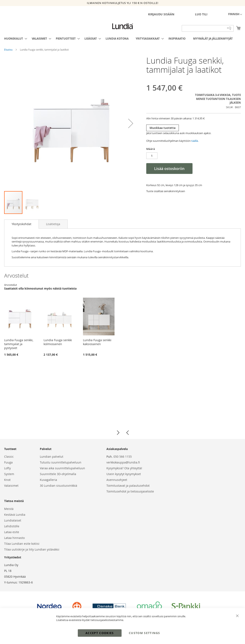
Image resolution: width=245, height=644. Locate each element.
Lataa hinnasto (14, 538)
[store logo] (123, 26)
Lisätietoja (53, 224)
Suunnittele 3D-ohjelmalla (58, 474)
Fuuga (8, 462)
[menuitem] (14, 39)
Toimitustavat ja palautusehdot (128, 486)
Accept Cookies (100, 633)
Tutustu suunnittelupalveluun (61, 462)
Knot (7, 480)
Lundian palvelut (52, 457)
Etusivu (9, 50)
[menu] (122, 39)
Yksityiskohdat (21, 224)
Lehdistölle (12, 526)
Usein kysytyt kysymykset (124, 474)
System (9, 474)
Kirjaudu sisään (161, 14)
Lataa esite (12, 532)
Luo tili (201, 14)
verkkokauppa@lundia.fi (123, 462)
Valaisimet (11, 486)
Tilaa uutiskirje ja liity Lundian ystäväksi (32, 549)
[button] (235, 15)
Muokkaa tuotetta (163, 128)
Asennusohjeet (117, 480)
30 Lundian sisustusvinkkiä (59, 486)
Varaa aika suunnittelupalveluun (62, 468)
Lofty (7, 468)
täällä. (195, 141)
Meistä (9, 509)
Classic (9, 457)
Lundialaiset (13, 520)
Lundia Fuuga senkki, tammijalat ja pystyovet (19, 344)
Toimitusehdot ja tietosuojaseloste (130, 491)
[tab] (21, 224)
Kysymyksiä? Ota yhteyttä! (124, 468)
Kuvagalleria (48, 480)
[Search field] (208, 28)
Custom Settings (144, 633)
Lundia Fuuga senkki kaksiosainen (97, 342)
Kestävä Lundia (15, 515)
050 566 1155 (123, 457)
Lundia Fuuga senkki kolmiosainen (58, 342)
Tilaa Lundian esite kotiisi (22, 544)
